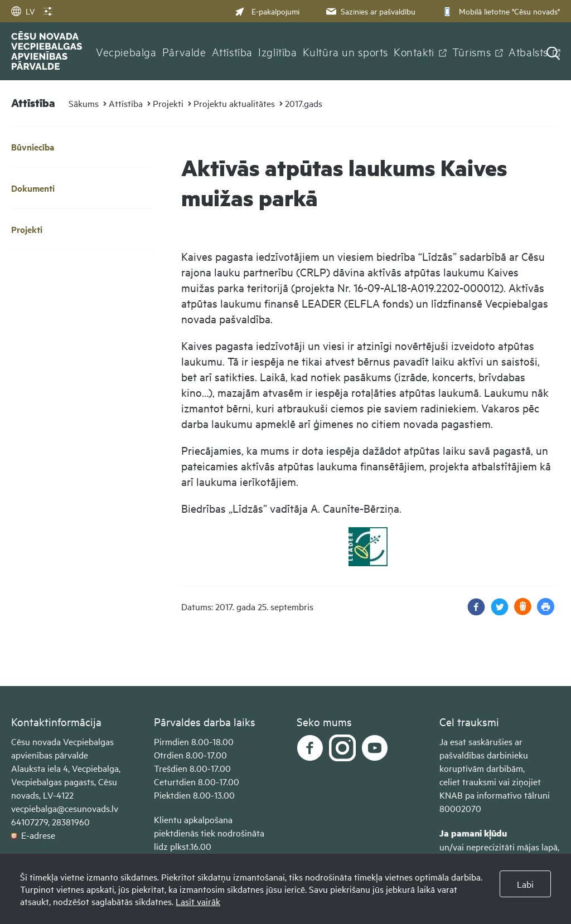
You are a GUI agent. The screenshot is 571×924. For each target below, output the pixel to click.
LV (23, 11)
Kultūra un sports (345, 51)
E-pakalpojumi (267, 11)
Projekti (168, 103)
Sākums (84, 103)
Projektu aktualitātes (234, 103)
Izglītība (278, 51)
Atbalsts (528, 51)
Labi (525, 884)
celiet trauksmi (468, 781)
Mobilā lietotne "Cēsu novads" (500, 11)
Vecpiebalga (126, 51)
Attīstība (233, 51)
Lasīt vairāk (198, 901)
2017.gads (304, 103)
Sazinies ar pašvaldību (370, 11)
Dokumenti (33, 188)
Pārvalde (184, 51)
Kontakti (414, 51)
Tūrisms (471, 51)
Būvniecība (33, 147)
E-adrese (33, 835)
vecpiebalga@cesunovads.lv (65, 808)
